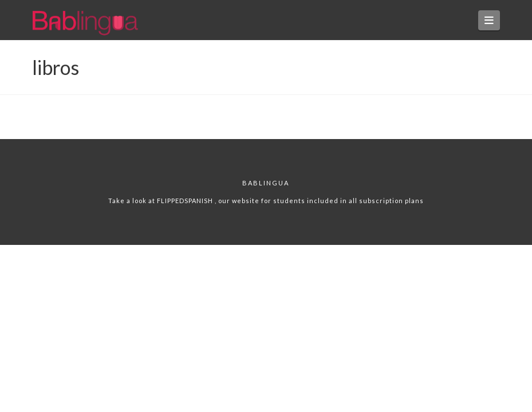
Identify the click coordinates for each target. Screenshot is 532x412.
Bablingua (266, 183)
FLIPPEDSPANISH (186, 201)
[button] (489, 20)
